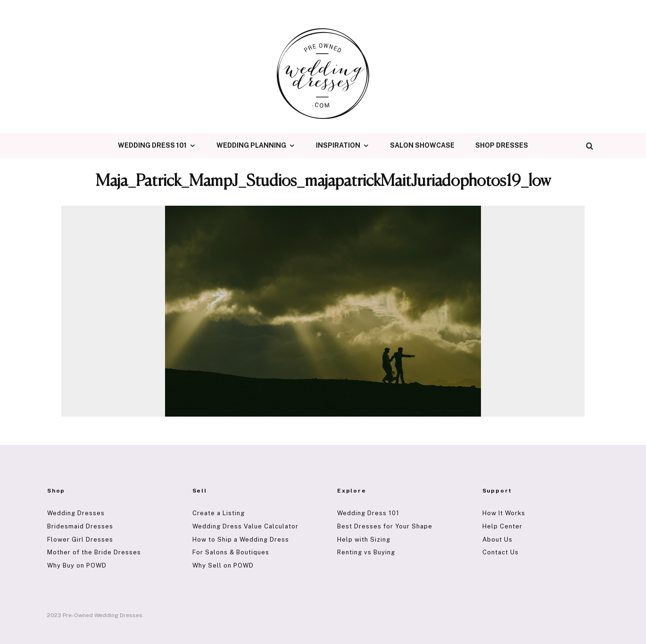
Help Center (502, 526)
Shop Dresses (502, 145)
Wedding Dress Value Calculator (245, 526)
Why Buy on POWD (77, 565)
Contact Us (501, 552)
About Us (497, 539)
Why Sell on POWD (223, 565)
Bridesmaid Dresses (80, 526)
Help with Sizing (364, 539)
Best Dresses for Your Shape (385, 526)
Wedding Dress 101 (152, 145)
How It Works (504, 513)
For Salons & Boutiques (231, 552)
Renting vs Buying (366, 552)
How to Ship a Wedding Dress (241, 539)
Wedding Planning (251, 145)
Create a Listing (219, 513)
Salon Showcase (422, 145)
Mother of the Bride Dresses (94, 552)
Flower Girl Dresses (80, 539)
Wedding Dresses (76, 513)
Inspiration (338, 145)
